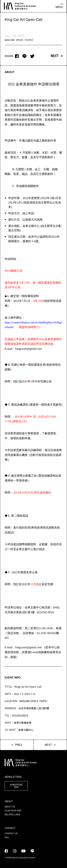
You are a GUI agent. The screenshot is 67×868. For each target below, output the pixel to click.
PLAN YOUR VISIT (13, 811)
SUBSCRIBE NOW (16, 786)
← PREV (17, 745)
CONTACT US (11, 833)
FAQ (7, 837)
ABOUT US (10, 807)
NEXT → (57, 56)
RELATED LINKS (12, 815)
